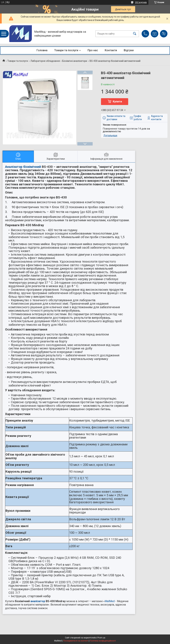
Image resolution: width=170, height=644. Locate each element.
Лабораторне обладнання (45, 61)
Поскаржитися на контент (76, 641)
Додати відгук (164, 34)
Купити (117, 102)
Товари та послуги (66, 50)
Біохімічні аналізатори (75, 61)
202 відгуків (141, 2)
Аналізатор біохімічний (23, 167)
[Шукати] (135, 34)
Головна (42, 50)
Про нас (93, 50)
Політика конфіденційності (103, 641)
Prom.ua (101, 638)
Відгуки (129, 50)
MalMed (110, 601)
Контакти (111, 50)
